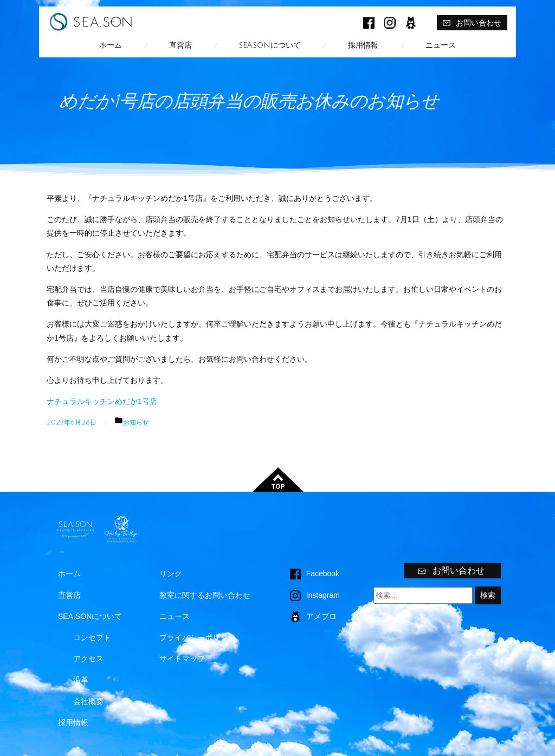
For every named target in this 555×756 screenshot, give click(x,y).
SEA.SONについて (270, 45)
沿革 (81, 680)
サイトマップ (182, 659)
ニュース (441, 45)
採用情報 (363, 45)
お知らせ (136, 422)
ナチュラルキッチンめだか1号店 (102, 401)
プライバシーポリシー (197, 637)
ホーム (111, 45)
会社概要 (88, 701)
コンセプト (92, 637)
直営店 (180, 45)
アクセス (88, 659)
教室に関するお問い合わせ (205, 595)
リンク (171, 573)
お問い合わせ (472, 23)
